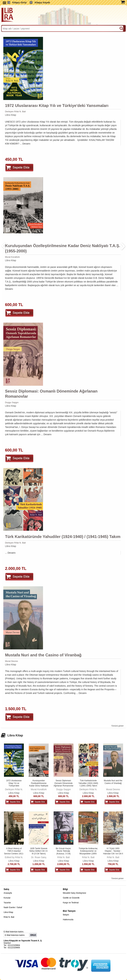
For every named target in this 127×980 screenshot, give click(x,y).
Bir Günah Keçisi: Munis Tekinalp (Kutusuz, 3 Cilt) (64, 851)
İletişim (66, 915)
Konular (7, 898)
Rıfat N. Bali (64, 857)
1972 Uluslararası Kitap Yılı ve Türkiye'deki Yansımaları (57, 106)
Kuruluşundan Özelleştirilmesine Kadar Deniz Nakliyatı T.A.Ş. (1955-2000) (63, 248)
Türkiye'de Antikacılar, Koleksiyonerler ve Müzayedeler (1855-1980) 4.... (88, 852)
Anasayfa (8, 893)
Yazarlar (7, 903)
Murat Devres (11, 661)
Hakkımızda (68, 920)
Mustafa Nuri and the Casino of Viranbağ (43, 655)
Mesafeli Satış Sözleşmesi (74, 893)
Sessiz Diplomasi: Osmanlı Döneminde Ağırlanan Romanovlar (51, 394)
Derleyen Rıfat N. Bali (15, 111)
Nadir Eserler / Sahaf (13, 907)
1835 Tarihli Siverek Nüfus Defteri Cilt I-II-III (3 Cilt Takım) (39, 851)
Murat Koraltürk (12, 257)
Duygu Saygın (12, 402)
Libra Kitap (11, 115)
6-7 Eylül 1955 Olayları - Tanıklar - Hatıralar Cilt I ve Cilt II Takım (113, 852)
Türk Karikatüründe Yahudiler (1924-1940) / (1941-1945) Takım (63, 537)
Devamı (26, 144)
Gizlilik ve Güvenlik (71, 898)
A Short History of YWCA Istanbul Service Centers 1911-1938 (14, 852)
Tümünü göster (117, 726)
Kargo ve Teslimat (71, 903)
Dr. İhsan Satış (39, 857)
